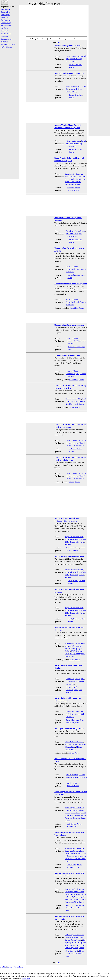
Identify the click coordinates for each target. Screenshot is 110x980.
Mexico (74, 177)
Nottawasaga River (71, 902)
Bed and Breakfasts (75, 65)
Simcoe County (76, 813)
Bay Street (74, 401)
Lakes (5, 31)
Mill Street (74, 234)
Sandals (69, 775)
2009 (68, 59)
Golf (71, 905)
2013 (83, 679)
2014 (84, 813)
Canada (84, 56)
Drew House (70, 231)
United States (77, 744)
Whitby (72, 646)
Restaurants (81, 275)
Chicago (68, 744)
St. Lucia (82, 775)
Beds (82, 720)
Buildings (6, 20)
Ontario (74, 61)
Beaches (5, 15)
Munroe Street (70, 747)
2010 (68, 234)
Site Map (3, 967)
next (59, 42)
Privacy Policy (19, 967)
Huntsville (69, 539)
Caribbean (71, 188)
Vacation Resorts (73, 190)
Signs (5, 42)
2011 (80, 399)
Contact (10, 967)
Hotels (72, 407)
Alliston (81, 810)
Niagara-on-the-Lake (73, 56)
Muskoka (83, 539)
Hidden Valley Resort (77, 542)
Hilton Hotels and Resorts (74, 742)
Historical (6, 25)
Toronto (68, 399)
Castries (75, 775)
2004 (68, 777)
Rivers (81, 905)
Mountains (6, 34)
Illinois (73, 750)
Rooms (71, 67)
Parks (4, 36)
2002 (77, 269)
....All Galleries (6, 47)
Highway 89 (69, 815)
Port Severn (70, 679)
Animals (5, 9)
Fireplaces (69, 690)
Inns (81, 690)
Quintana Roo (76, 184)
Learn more (26, 979)
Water (68, 910)
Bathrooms (71, 347)
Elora (77, 231)
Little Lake (70, 681)
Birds (4, 17)
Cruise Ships (72, 275)
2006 (79, 177)
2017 (73, 651)
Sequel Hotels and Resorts (74, 537)
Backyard (6, 12)
